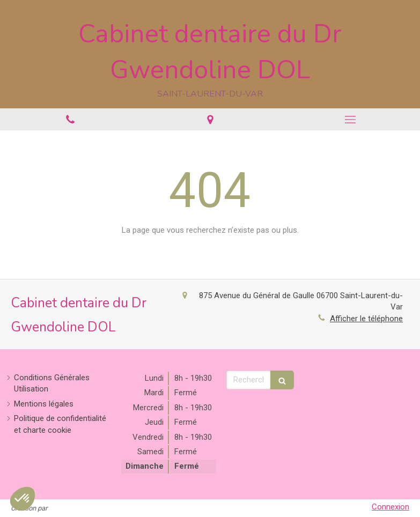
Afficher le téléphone (366, 319)
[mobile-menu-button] (350, 120)
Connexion (390, 507)
